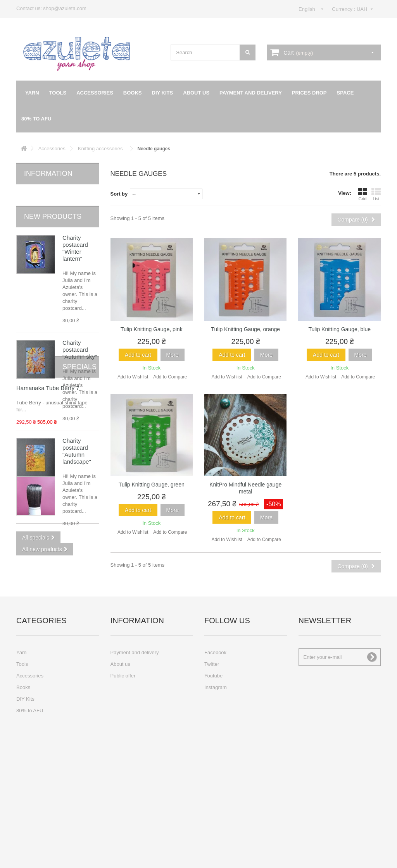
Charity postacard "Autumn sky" (80, 337)
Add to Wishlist (133, 377)
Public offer (123, 783)
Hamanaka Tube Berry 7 (79, 590)
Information (48, 174)
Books (133, 93)
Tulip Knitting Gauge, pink (152, 329)
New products (53, 204)
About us (196, 93)
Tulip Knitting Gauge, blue (339, 329)
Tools (58, 93)
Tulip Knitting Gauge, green (152, 485)
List (376, 194)
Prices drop (309, 93)
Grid (362, 194)
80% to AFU (36, 119)
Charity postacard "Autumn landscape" (77, 438)
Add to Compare (170, 377)
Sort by (119, 194)
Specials (41, 565)
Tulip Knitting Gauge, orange (245, 329)
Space (345, 93)
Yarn (32, 93)
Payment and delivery (251, 93)
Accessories (95, 93)
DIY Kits (163, 93)
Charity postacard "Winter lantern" (75, 235)
